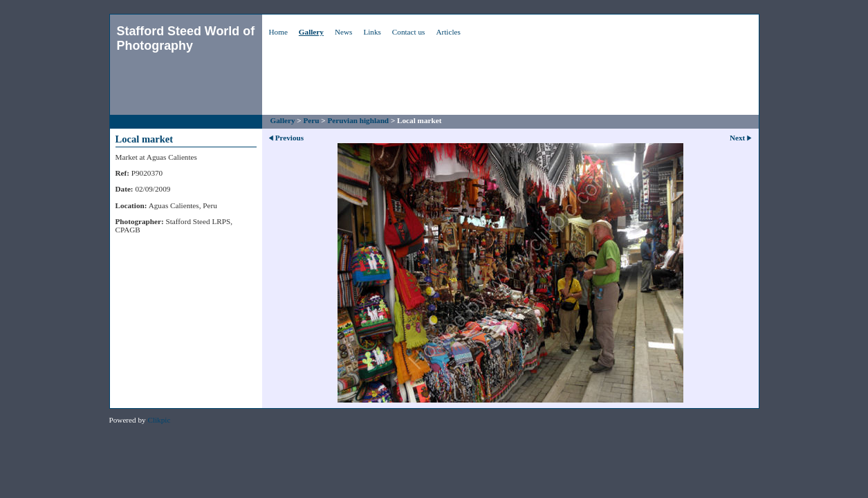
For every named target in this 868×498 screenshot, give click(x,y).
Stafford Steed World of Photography (186, 38)
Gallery (311, 32)
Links (372, 32)
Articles (448, 32)
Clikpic (159, 420)
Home (278, 32)
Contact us (409, 32)
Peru (312, 120)
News (343, 32)
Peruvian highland (358, 120)
